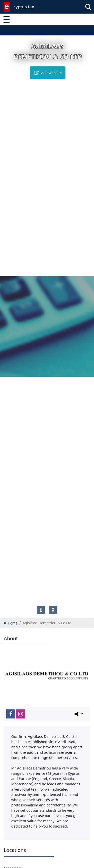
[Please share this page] (78, 714)
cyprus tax (24, 7)
